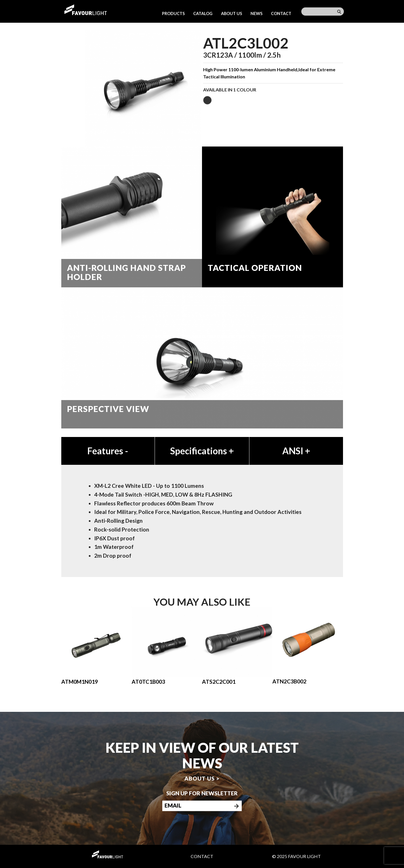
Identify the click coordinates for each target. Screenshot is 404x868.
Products (173, 13)
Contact (281, 13)
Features (108, 451)
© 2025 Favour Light (296, 856)
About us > (202, 778)
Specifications (202, 451)
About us (232, 13)
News (256, 13)
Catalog (203, 13)
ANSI (296, 451)
